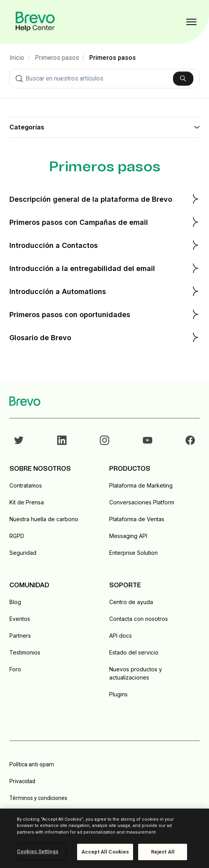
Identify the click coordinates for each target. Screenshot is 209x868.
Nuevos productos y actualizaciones (136, 673)
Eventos (20, 619)
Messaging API (128, 536)
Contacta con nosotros (139, 619)
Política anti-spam (32, 764)
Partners (20, 636)
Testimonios (25, 652)
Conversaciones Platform (142, 502)
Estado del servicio (134, 652)
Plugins (118, 694)
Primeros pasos (57, 58)
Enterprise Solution (133, 553)
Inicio (17, 58)
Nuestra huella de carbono (44, 519)
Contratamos (26, 485)
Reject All (163, 852)
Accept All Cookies (105, 852)
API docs (121, 636)
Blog (15, 602)
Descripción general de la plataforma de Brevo (104, 199)
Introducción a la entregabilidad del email (104, 268)
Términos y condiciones (38, 798)
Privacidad (22, 781)
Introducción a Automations (104, 291)
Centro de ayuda (131, 602)
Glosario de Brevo (104, 337)
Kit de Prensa (27, 502)
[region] (104, 838)
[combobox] (104, 79)
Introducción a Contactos (104, 245)
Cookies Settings (38, 851)
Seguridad (23, 553)
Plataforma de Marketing (141, 485)
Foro (15, 669)
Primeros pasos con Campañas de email (104, 222)
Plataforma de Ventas (137, 519)
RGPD (17, 536)
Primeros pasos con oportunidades (104, 314)
